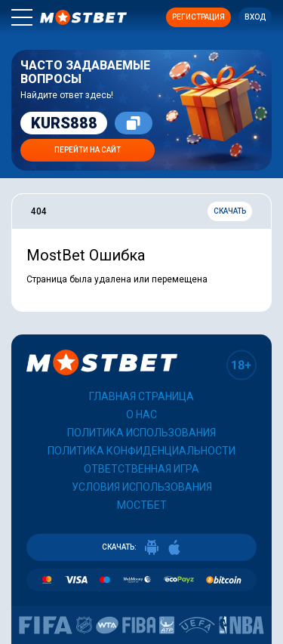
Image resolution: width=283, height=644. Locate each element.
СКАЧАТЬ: (142, 547)
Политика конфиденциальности (141, 451)
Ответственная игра (141, 469)
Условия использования (142, 487)
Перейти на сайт (88, 150)
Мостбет (142, 505)
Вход (255, 17)
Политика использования (141, 433)
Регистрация (198, 17)
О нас (141, 414)
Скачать (230, 211)
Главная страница (141, 396)
